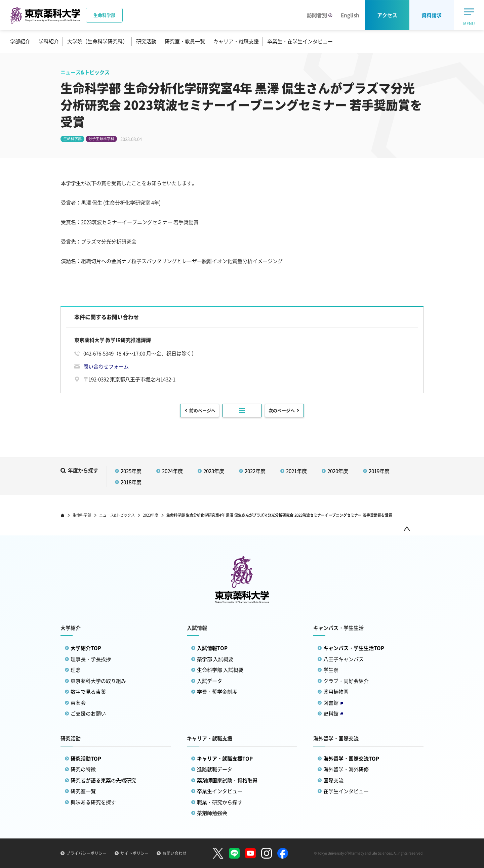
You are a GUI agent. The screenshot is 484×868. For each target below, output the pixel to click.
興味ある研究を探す (93, 802)
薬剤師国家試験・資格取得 (227, 780)
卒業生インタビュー (220, 791)
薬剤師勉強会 (212, 813)
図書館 (333, 703)
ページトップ (407, 529)
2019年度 (379, 471)
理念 (76, 670)
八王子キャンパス (344, 659)
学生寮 (331, 670)
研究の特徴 (83, 769)
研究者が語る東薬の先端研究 (103, 780)
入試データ (210, 681)
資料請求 (432, 15)
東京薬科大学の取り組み (98, 681)
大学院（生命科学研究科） (97, 41)
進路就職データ (215, 769)
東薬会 (78, 703)
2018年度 (131, 482)
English (350, 15)
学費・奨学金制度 (217, 692)
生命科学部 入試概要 (220, 670)
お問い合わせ (174, 853)
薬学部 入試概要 (215, 659)
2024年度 (172, 471)
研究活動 (146, 41)
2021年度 (296, 471)
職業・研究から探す (220, 802)
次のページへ (282, 410)
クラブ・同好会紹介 (346, 681)
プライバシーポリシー (86, 853)
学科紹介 (49, 41)
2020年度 (338, 471)
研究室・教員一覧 (185, 41)
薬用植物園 (336, 692)
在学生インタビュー (346, 791)
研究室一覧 (83, 791)
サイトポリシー (134, 853)
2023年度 (214, 471)
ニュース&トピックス (117, 515)
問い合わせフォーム (106, 366)
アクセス (387, 15)
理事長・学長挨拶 (91, 659)
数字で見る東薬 (88, 692)
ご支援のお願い (88, 713)
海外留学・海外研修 (346, 769)
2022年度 (255, 471)
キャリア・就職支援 (236, 41)
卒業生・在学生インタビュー (300, 41)
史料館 (333, 713)
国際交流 (333, 780)
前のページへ (202, 410)
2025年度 (131, 471)
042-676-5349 (98, 353)
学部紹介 (20, 41)
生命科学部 (82, 515)
